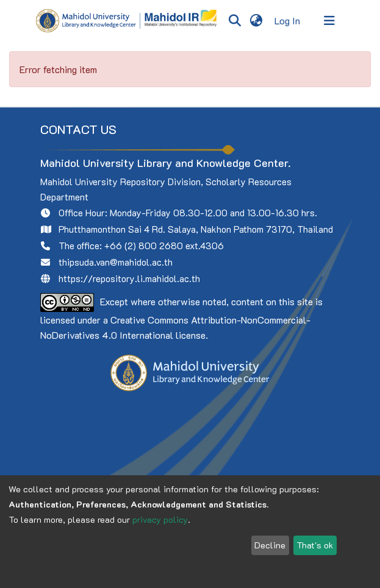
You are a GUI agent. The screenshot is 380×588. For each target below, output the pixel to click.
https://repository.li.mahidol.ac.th (129, 278)
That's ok (315, 545)
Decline (270, 545)
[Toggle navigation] (329, 21)
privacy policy (160, 519)
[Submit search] (235, 21)
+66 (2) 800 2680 (144, 246)
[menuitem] (256, 21)
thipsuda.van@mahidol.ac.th (116, 262)
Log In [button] (288, 20)
